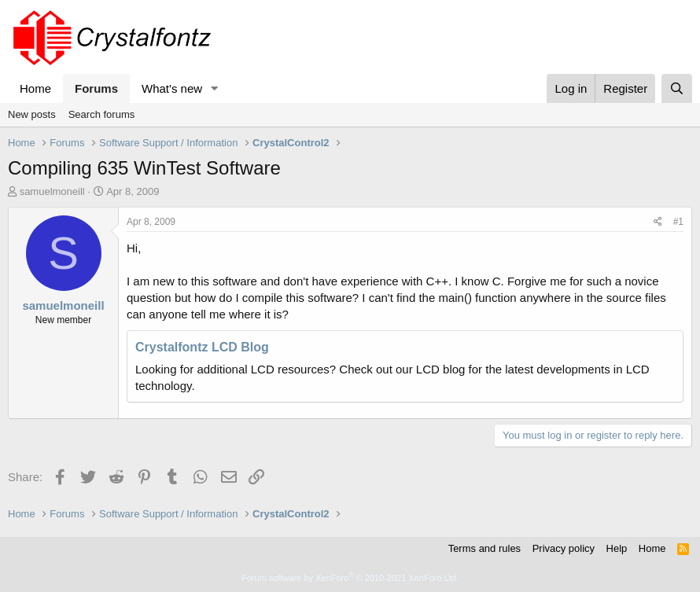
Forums (96, 88)
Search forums (102, 114)
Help (617, 548)
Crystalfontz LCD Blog (202, 347)
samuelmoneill (52, 191)
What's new (172, 88)
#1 (678, 222)
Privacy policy (564, 548)
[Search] (677, 88)
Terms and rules (484, 548)
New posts (32, 114)
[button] (215, 88)
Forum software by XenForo (350, 578)
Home (35, 88)
